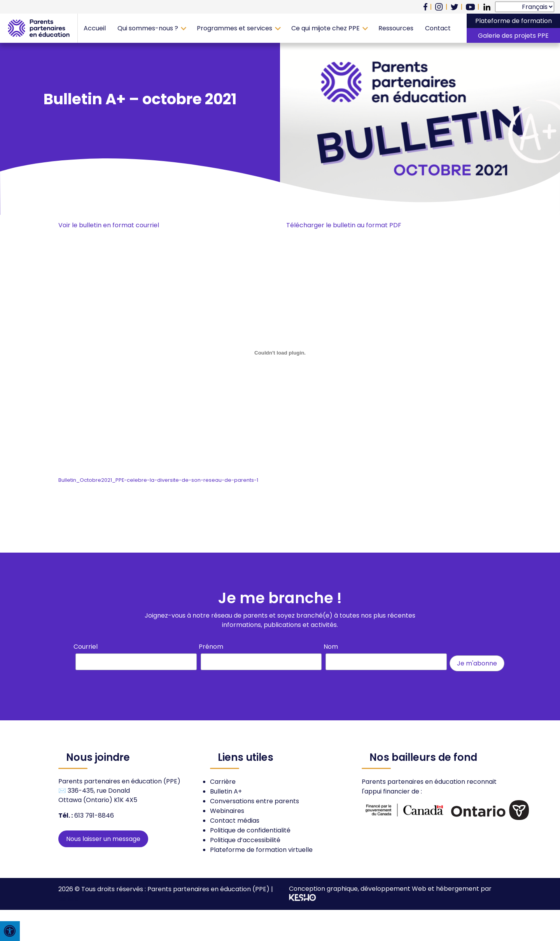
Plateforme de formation (514, 21)
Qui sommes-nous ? (148, 28)
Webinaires (227, 811)
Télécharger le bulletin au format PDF (344, 225)
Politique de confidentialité (250, 830)
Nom (331, 647)
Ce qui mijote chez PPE (325, 28)
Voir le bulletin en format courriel (109, 225)
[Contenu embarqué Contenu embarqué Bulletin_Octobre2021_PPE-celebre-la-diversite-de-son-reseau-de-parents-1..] (280, 353)
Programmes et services (234, 28)
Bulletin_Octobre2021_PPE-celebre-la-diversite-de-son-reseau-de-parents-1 (158, 480)
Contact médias (235, 821)
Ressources (396, 28)
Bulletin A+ (226, 791)
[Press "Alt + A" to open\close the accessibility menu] (10, 931)
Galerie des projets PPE (513, 36)
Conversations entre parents (255, 801)
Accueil (95, 28)
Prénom (211, 647)
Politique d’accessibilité (245, 840)
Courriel (86, 647)
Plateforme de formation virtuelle (261, 850)
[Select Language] (525, 7)
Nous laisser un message (103, 839)
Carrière (223, 782)
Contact (438, 28)
